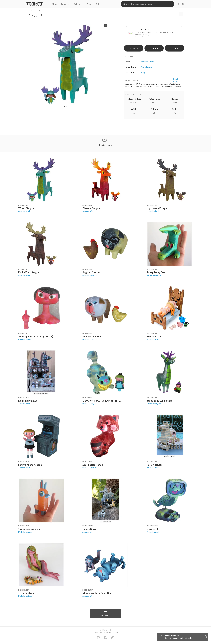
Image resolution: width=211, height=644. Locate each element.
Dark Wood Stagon (29, 272)
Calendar (78, 4)
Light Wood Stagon (157, 208)
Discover (65, 4)
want (154, 48)
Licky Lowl (152, 529)
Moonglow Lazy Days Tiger (97, 593)
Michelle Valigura (90, 275)
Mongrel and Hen (92, 336)
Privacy (115, 633)
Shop (55, 4)
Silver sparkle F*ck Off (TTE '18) (36, 336)
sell (175, 48)
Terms (109, 633)
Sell (97, 4)
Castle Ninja (89, 529)
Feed (89, 4)
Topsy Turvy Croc (156, 272)
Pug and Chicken (91, 272)
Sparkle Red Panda (93, 465)
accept (203, 637)
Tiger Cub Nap (26, 593)
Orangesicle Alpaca (29, 529)
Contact (102, 633)
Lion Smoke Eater (28, 401)
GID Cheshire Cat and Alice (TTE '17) (102, 401)
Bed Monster (154, 336)
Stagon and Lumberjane (160, 401)
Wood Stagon (26, 208)
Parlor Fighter (154, 465)
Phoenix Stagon (91, 208)
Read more (176, 80)
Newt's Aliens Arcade (30, 465)
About (96, 633)
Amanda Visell (24, 211)
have (134, 48)
